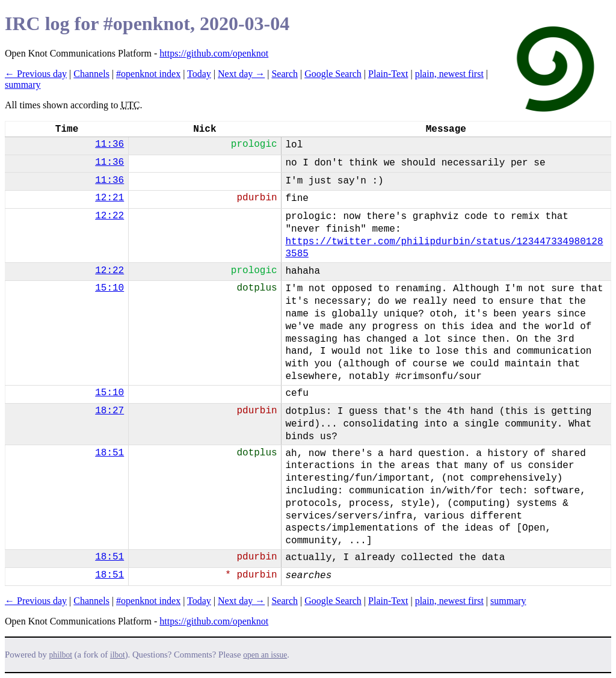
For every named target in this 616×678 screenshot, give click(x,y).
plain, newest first (449, 74)
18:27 (109, 411)
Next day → (241, 74)
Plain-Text (388, 74)
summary (23, 85)
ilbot (118, 655)
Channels (91, 74)
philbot (61, 655)
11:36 (109, 144)
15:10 (109, 288)
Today (199, 74)
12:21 (109, 198)
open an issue (265, 655)
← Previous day (36, 74)
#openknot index (148, 74)
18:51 (109, 453)
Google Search (333, 74)
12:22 (109, 216)
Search (285, 74)
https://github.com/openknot (214, 53)
